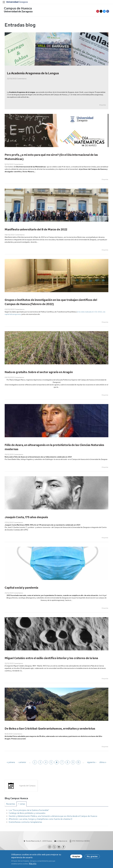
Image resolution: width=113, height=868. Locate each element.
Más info (33, 864)
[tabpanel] (56, 817)
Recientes (11, 805)
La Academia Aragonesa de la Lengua (33, 74)
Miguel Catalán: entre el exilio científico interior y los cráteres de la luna (51, 659)
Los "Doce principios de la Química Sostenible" (29, 811)
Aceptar (76, 857)
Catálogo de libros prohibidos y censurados (27, 814)
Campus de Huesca (19, 9)
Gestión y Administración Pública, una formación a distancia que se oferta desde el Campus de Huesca (53, 817)
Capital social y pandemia (21, 588)
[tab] (11, 805)
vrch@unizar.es (62, 842)
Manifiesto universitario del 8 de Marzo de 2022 (36, 230)
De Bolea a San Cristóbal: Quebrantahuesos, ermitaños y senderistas (50, 729)
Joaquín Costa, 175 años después (26, 518)
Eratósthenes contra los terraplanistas (25, 823)
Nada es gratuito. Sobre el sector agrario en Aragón (39, 373)
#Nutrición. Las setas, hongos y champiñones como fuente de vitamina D (40, 820)
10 (78, 763)
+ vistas (22, 805)
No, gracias (92, 857)
